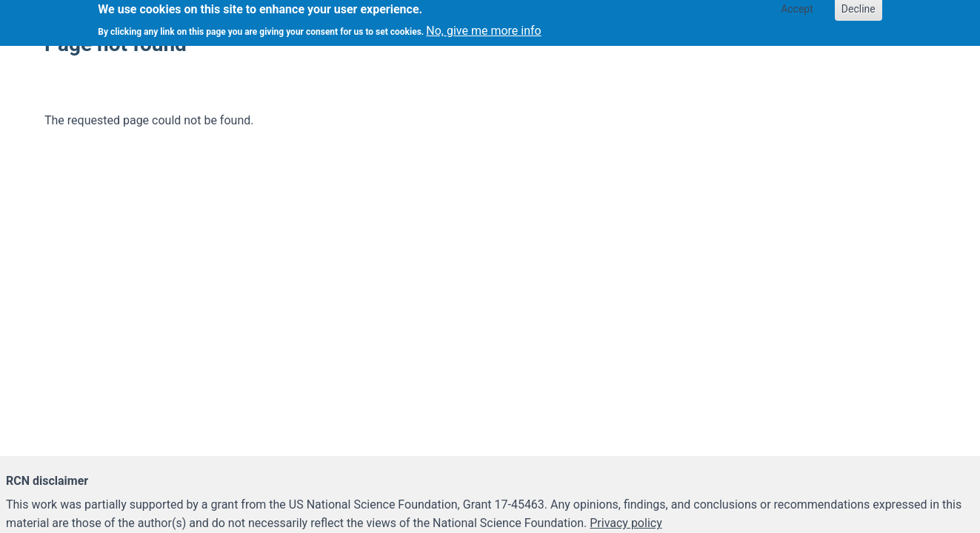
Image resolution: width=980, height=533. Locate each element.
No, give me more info (483, 28)
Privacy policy (626, 523)
